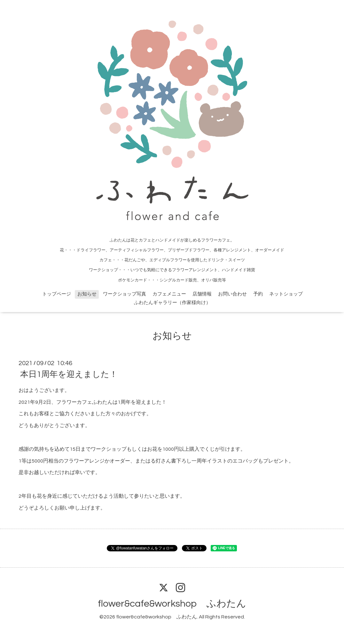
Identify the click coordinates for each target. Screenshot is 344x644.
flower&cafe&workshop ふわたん (172, 604)
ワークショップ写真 (125, 294)
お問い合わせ (232, 294)
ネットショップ (286, 294)
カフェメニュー (169, 294)
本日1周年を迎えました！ (69, 374)
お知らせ (87, 294)
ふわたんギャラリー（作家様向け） (172, 303)
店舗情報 (202, 294)
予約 (258, 294)
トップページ (57, 294)
